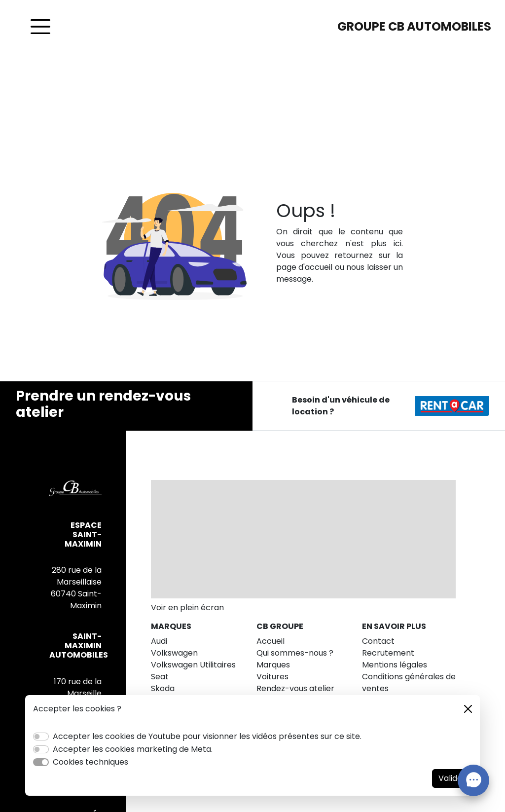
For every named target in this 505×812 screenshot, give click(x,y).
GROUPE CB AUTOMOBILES (414, 26)
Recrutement (388, 653)
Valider (452, 778)
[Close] (468, 709)
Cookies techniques (90, 762)
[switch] (41, 737)
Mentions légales (395, 665)
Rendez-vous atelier (295, 688)
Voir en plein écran (187, 608)
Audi (159, 641)
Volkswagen (174, 653)
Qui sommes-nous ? (295, 653)
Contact (378, 641)
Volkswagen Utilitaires (193, 665)
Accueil (271, 641)
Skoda (163, 688)
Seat (160, 677)
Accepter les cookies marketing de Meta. (133, 749)
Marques (273, 665)
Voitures (272, 677)
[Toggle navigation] (40, 27)
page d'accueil (304, 267)
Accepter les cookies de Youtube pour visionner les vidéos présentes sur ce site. (207, 736)
